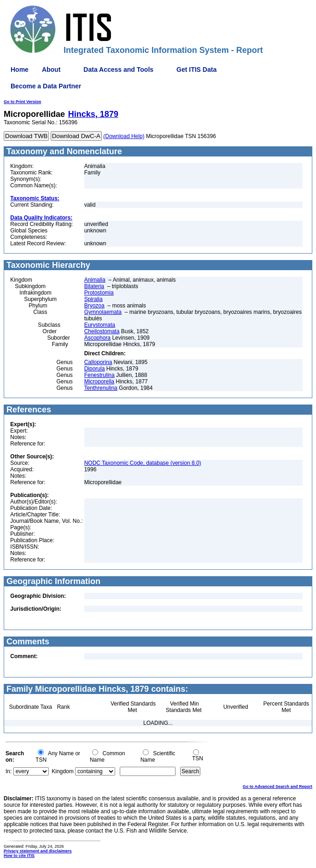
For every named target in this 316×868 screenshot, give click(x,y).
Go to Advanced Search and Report (278, 787)
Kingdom (62, 771)
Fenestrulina (99, 375)
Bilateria (94, 286)
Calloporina (98, 362)
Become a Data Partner (46, 86)
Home (20, 69)
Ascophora (97, 338)
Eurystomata (100, 325)
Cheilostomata (102, 331)
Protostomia (99, 293)
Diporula (95, 369)
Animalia (95, 280)
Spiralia (94, 299)
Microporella (99, 382)
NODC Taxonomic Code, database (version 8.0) (143, 463)
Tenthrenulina (101, 388)
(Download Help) (124, 136)
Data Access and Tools (118, 69)
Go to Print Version (23, 102)
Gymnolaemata (103, 312)
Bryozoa (94, 306)
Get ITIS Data (196, 69)
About (51, 69)
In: (9, 771)
